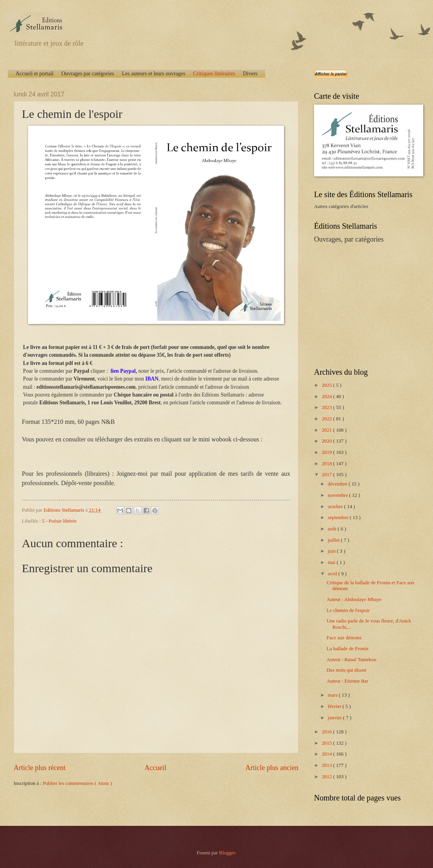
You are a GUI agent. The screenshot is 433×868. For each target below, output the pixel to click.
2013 (327, 765)
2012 (327, 777)
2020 (327, 441)
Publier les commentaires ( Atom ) (77, 783)
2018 (327, 464)
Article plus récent (40, 768)
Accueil (155, 768)
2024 (327, 397)
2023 (327, 407)
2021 (327, 430)
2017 (327, 475)
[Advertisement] (363, 305)
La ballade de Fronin (347, 649)
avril (333, 574)
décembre (338, 484)
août (333, 529)
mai (332, 562)
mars (333, 695)
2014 (327, 754)
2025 (327, 385)
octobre (336, 507)
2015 (327, 743)
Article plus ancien (272, 768)
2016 (327, 732)
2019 (327, 452)
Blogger (227, 853)
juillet (334, 540)
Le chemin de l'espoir (348, 610)
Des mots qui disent (346, 670)
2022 (327, 419)
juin (332, 551)
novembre (338, 495)
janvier (335, 718)
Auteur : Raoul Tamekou (351, 660)
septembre (339, 518)
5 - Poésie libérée (59, 521)
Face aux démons (344, 638)
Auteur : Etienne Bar (347, 681)
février (335, 706)
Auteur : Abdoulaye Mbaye (354, 599)
